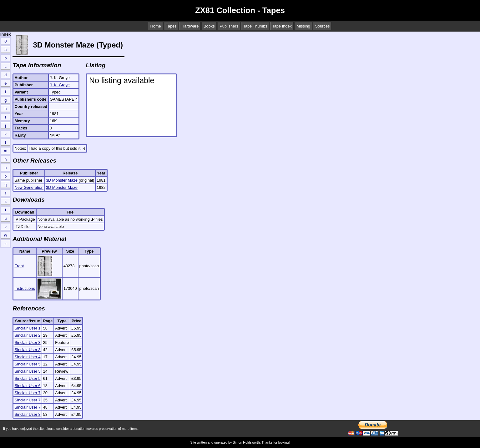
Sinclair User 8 (27, 414)
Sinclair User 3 (27, 342)
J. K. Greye (60, 85)
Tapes (171, 26)
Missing (303, 26)
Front (19, 266)
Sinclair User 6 (27, 386)
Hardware (190, 26)
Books (209, 26)
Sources (322, 26)
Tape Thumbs (255, 26)
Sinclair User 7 (27, 393)
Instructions (25, 288)
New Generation (29, 187)
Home (156, 26)
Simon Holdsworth (246, 442)
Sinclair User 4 (27, 357)
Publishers (229, 26)
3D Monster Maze (62, 180)
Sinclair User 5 (27, 364)
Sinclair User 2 (27, 335)
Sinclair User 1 (27, 328)
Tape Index (282, 26)
